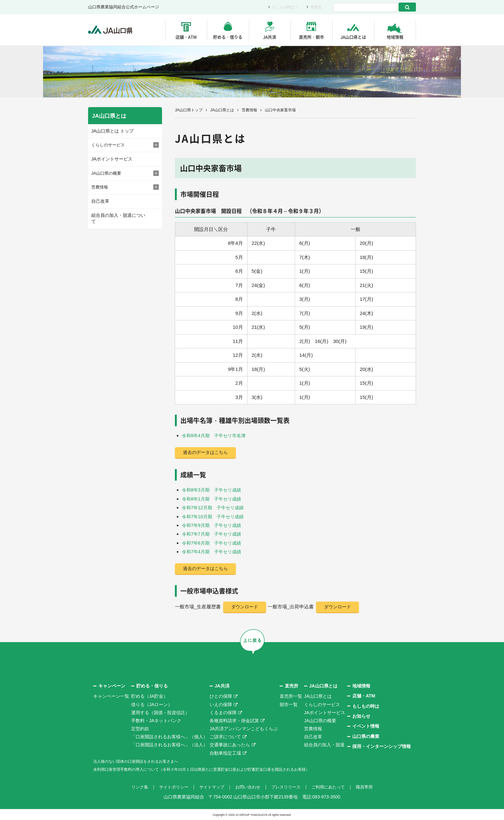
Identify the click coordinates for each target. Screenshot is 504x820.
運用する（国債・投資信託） (160, 712)
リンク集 (134, 787)
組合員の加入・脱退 (324, 745)
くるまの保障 (223, 712)
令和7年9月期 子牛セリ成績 (214, 525)
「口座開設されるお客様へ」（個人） (169, 737)
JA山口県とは (353, 37)
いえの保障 (221, 704)
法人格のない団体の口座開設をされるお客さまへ (143, 761)
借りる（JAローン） (152, 704)
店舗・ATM (186, 37)
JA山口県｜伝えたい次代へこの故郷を (114, 30)
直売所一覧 (291, 696)
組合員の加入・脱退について (118, 214)
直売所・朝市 (311, 37)
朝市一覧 (289, 704)
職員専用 (370, 787)
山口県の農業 (366, 736)
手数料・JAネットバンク (156, 720)
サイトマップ (210, 787)
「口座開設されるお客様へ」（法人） (169, 745)
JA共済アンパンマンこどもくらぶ (244, 729)
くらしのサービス (322, 704)
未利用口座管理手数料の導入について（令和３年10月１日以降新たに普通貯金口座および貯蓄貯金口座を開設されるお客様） (220, 769)
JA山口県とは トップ (111, 131)
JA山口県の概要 (320, 720)
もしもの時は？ (283, 7)
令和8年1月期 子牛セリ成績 (214, 499)
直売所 (292, 686)
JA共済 (270, 37)
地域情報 (395, 37)
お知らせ (361, 716)
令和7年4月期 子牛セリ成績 (214, 551)
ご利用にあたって (332, 787)
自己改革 (100, 200)
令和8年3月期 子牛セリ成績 (214, 490)
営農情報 (249, 110)
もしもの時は (366, 706)
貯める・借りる (228, 37)
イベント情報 (366, 726)
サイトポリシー (169, 787)
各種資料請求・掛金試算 (234, 720)
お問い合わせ (248, 787)
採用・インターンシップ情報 (382, 746)
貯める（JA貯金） (149, 696)
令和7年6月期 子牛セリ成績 (214, 542)
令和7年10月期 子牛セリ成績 (215, 516)
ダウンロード (246, 607)
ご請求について (225, 737)
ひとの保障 (221, 696)
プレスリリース (288, 787)
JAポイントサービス (110, 158)
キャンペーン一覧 (111, 696)
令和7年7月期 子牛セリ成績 (214, 534)
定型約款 (140, 729)
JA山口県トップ (189, 110)
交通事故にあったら (230, 745)
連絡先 (315, 7)
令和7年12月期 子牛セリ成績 (215, 507)
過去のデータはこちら (207, 453)
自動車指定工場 (225, 753)
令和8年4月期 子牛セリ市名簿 (216, 435)
